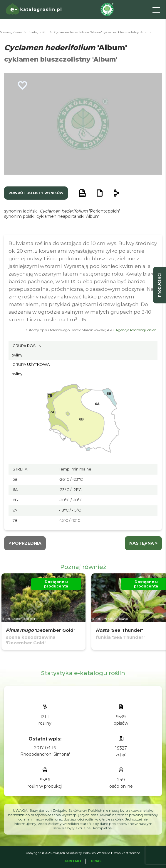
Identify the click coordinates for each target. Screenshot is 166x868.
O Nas (96, 861)
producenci (160, 285)
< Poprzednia (25, 543)
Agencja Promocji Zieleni (136, 330)
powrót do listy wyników (36, 193)
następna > (143, 543)
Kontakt (73, 861)
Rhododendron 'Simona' (45, 754)
